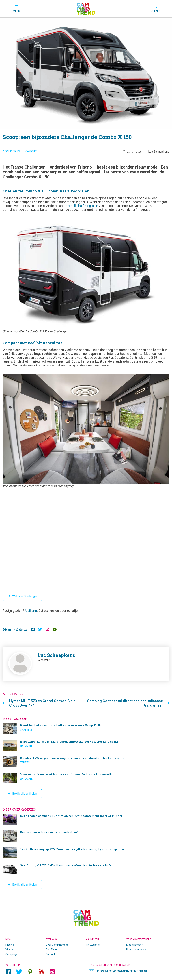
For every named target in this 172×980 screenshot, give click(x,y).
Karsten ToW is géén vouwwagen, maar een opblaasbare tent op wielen (86, 762)
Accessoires (11, 151)
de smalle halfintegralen (81, 206)
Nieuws (10, 945)
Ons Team (52, 949)
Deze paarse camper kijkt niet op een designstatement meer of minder (86, 819)
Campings (11, 954)
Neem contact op (136, 949)
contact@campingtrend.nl (123, 971)
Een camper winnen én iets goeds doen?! (86, 836)
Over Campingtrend (57, 945)
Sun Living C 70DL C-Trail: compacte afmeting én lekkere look (86, 869)
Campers (31, 151)
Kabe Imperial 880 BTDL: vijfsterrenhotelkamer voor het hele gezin (86, 745)
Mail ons (31, 611)
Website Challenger (25, 596)
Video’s (10, 949)
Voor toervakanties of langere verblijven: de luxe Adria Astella (86, 778)
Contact (50, 954)
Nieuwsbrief (93, 945)
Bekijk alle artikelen (25, 794)
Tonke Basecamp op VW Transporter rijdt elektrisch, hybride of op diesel (86, 852)
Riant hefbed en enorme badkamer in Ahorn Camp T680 (86, 729)
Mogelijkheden (135, 945)
